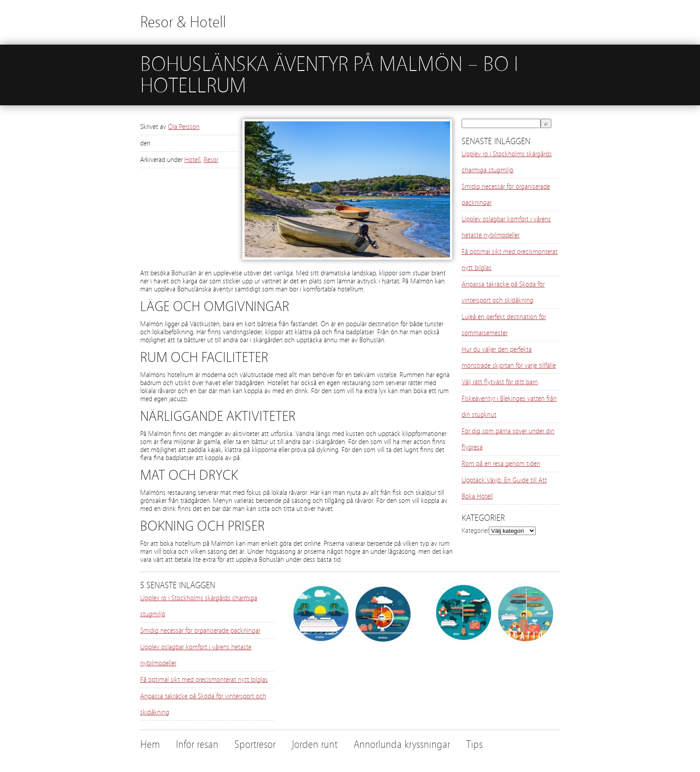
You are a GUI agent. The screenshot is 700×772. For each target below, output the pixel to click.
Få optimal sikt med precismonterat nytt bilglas (204, 680)
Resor (211, 160)
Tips (474, 745)
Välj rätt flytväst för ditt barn (500, 382)
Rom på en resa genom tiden (501, 464)
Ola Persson (184, 127)
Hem (150, 745)
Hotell (192, 160)
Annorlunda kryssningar (402, 745)
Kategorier (475, 531)
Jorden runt (315, 745)
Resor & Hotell (183, 22)
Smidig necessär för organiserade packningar (200, 631)
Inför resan (197, 745)
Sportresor (255, 745)
